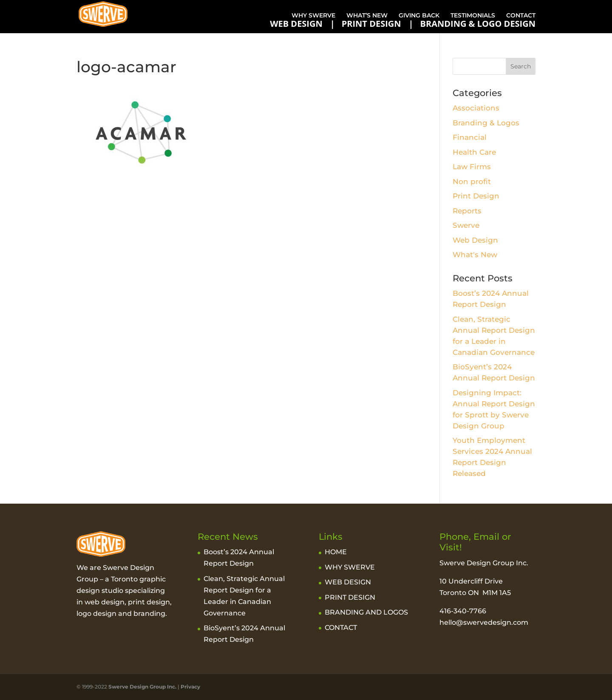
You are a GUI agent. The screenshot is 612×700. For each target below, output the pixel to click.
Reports (467, 211)
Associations (476, 108)
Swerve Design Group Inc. (142, 687)
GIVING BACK (419, 15)
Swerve (466, 225)
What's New (475, 255)
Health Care (474, 152)
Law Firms (472, 167)
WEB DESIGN (296, 24)
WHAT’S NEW (367, 15)
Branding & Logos (486, 123)
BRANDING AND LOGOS (366, 612)
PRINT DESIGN (371, 24)
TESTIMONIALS (473, 15)
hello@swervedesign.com (484, 622)
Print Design (476, 196)
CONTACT (521, 15)
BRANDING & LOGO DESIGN (478, 24)
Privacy (190, 687)
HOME (336, 552)
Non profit (472, 181)
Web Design (475, 240)
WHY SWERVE (313, 15)
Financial (470, 137)
